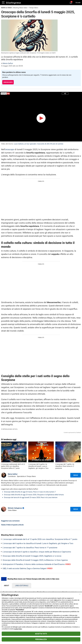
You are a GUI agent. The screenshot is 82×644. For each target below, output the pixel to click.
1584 (55, 600)
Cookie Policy (18, 629)
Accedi (78, 3)
